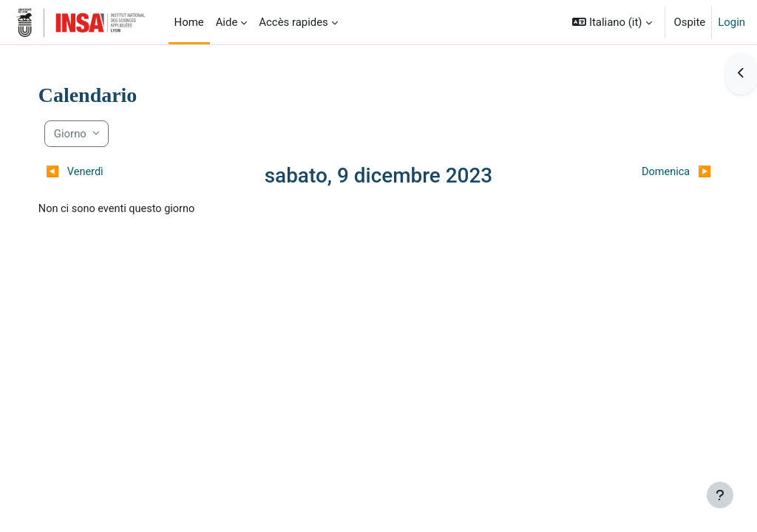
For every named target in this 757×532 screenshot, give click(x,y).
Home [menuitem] (189, 22)
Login (731, 22)
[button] (612, 22)
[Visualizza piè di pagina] (720, 495)
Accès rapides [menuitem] (293, 22)
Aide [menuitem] (227, 22)
